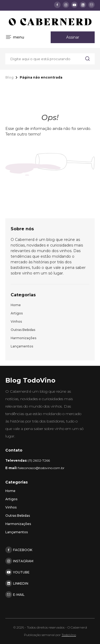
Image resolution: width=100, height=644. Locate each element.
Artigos (17, 313)
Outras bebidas (23, 330)
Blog (9, 77)
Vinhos (16, 321)
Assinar (73, 37)
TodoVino (69, 635)
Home (16, 305)
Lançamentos (22, 346)
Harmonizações (23, 338)
